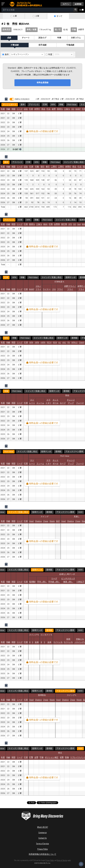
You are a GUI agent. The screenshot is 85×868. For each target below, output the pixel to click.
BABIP (78, 109)
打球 (45, 105)
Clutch (82, 343)
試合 (26, 109)
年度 (50, 55)
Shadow (38, 521)
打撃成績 (15, 45)
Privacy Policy (43, 849)
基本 (23, 105)
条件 (7, 55)
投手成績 (42, 45)
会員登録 (78, 4)
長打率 (64, 224)
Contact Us (43, 838)
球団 (13, 109)
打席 (31, 109)
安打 (42, 167)
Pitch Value (72, 105)
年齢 (8, 109)
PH (69, 343)
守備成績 (70, 45)
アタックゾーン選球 (74, 452)
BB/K (45, 224)
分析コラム (76, 38)
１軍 (15, 16)
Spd (79, 224)
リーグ (20, 109)
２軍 (37, 16)
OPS (70, 224)
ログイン (66, 4)
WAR (76, 512)
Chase (46, 521)
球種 (61, 105)
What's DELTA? (43, 827)
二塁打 (54, 167)
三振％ (67, 109)
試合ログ (42, 38)
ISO (73, 109)
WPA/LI (74, 343)
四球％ (60, 109)
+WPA (43, 343)
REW (55, 343)
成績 (9, 38)
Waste (52, 521)
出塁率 (57, 224)
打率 (51, 224)
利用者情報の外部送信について (42, 854)
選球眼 (74, 338)
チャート (26, 38)
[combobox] (37, 10)
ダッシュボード (10, 105)
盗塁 (54, 109)
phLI (64, 343)
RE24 (49, 343)
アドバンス (34, 105)
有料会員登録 (42, 83)
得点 (43, 109)
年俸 (59, 38)
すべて (59, 16)
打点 (49, 109)
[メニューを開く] (4, 4)
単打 (48, 167)
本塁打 (37, 109)
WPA (53, 105)
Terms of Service (42, 843)
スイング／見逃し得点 (74, 162)
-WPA (37, 343)
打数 (37, 167)
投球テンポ (71, 277)
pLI (60, 343)
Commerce (43, 832)
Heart (31, 521)
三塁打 (61, 167)
